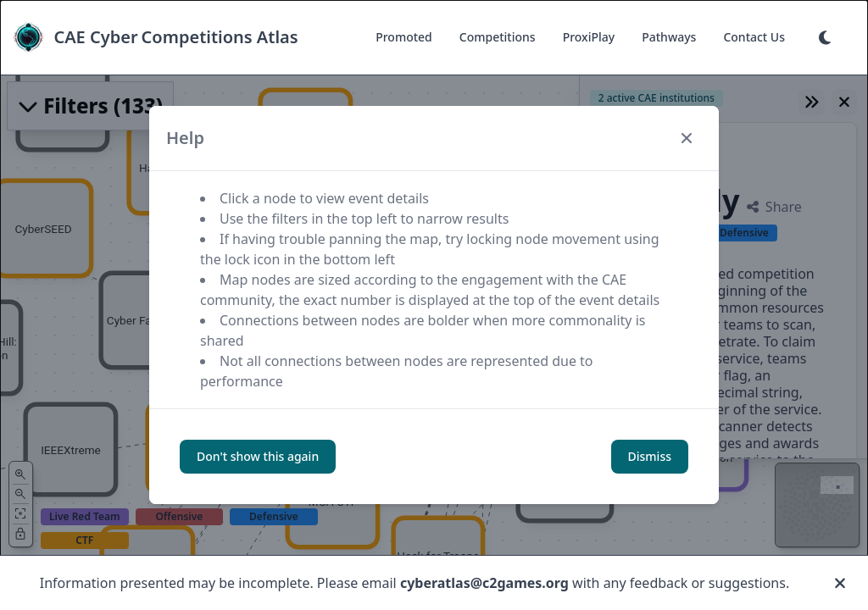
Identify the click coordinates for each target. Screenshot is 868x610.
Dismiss (650, 456)
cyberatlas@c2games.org (484, 583)
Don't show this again (258, 456)
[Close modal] (687, 138)
